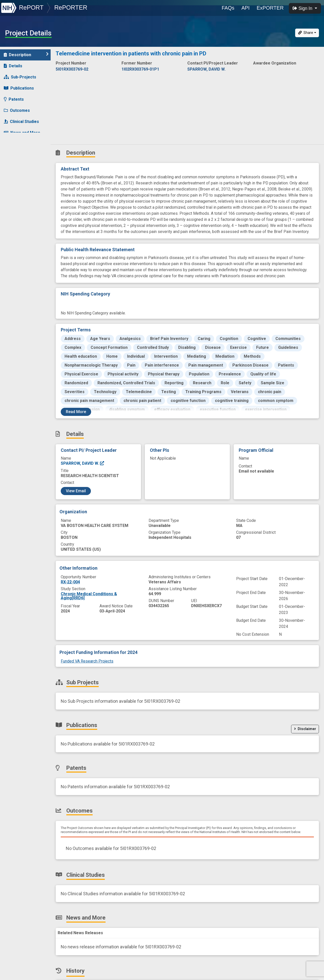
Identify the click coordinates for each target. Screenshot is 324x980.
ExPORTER (270, 8)
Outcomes (17, 110)
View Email (76, 491)
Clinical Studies (21, 122)
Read (76, 412)
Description (26, 55)
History (14, 144)
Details (13, 66)
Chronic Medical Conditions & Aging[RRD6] (89, 596)
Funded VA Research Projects (87, 661)
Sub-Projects (20, 77)
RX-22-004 (70, 582)
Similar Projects (23, 155)
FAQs (228, 8)
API (246, 8)
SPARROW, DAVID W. (83, 463)
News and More (22, 133)
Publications (19, 88)
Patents (14, 99)
